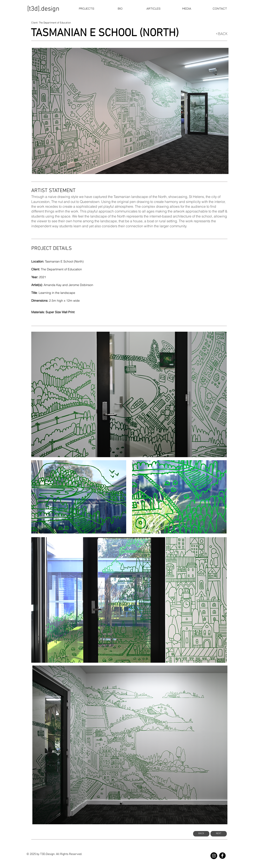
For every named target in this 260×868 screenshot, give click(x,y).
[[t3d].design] (43, 9)
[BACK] (201, 834)
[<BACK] (220, 34)
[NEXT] (219, 834)
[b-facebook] (222, 856)
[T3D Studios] (214, 856)
